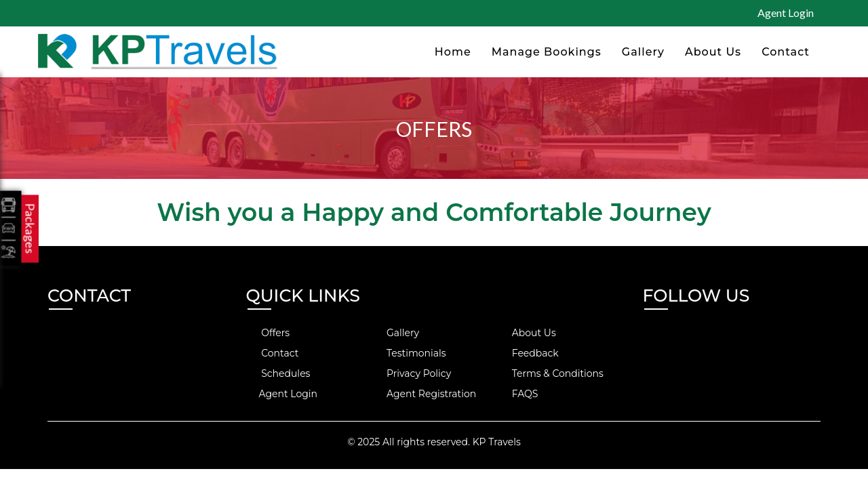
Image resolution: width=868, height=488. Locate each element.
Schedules (278, 373)
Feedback (528, 353)
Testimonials (408, 353)
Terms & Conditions (550, 373)
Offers (268, 333)
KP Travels (497, 442)
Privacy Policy (411, 373)
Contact (786, 52)
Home (453, 52)
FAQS (517, 394)
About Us (713, 52)
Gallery (643, 52)
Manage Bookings (547, 52)
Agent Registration (423, 394)
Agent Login (786, 13)
